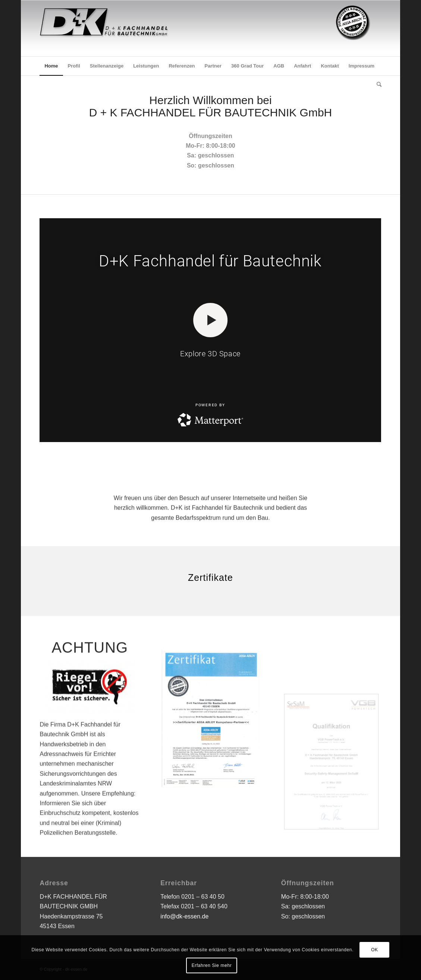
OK (375, 950)
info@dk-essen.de (184, 916)
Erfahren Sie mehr (212, 965)
